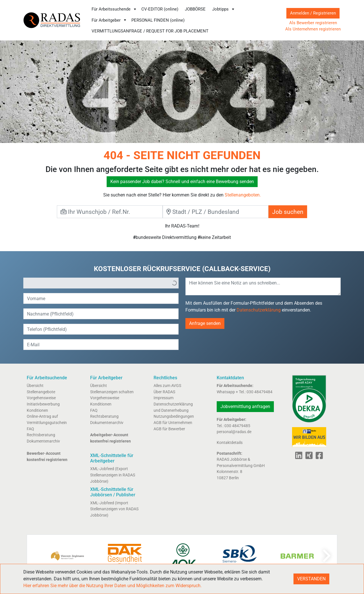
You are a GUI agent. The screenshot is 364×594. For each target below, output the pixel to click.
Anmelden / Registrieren (313, 13)
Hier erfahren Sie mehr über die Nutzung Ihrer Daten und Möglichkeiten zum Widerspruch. (112, 586)
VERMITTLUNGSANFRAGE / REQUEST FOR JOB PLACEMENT (150, 31)
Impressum (164, 398)
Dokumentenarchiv (43, 441)
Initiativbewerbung (43, 404)
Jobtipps (224, 9)
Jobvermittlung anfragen (245, 406)
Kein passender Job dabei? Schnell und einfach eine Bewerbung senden (182, 182)
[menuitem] (114, 9)
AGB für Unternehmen (173, 423)
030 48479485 (237, 426)
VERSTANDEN (311, 579)
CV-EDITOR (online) (160, 9)
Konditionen (37, 410)
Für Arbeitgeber (109, 20)
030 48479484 (259, 392)
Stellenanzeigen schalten (112, 392)
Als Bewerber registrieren (313, 23)
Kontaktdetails (230, 443)
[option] (97, 283)
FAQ (30, 429)
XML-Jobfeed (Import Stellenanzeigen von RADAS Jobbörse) (114, 509)
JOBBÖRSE (195, 9)
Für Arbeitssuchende (114, 9)
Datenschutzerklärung (259, 310)
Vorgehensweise (41, 398)
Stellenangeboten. (243, 195)
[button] (174, 283)
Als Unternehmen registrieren (313, 29)
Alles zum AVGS (167, 386)
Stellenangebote (41, 392)
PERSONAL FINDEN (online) (158, 20)
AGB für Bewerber (169, 429)
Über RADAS (164, 392)
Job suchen (288, 212)
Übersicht (35, 386)
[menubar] (183, 20)
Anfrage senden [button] (205, 323)
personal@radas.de (234, 432)
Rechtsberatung (41, 435)
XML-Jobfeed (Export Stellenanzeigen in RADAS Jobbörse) (113, 475)
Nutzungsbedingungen (174, 416)
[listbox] (101, 283)
